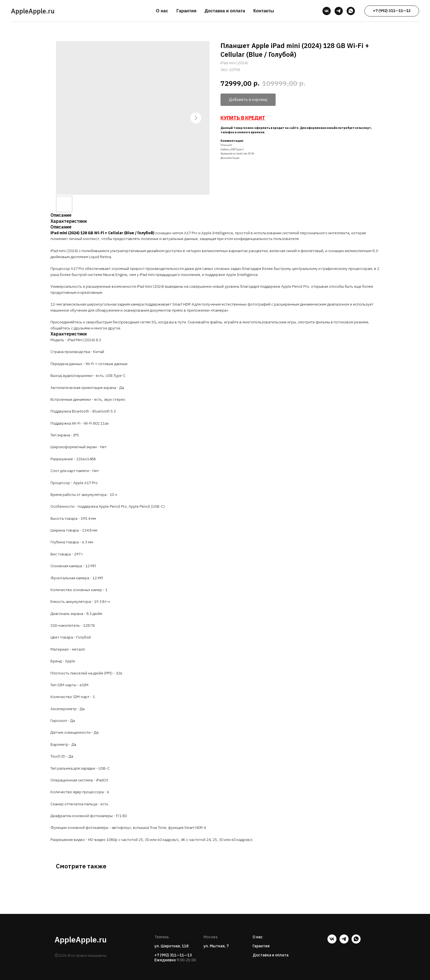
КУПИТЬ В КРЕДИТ (243, 118)
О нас (162, 11)
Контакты (264, 11)
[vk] (327, 11)
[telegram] (339, 11)
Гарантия (186, 11)
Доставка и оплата (225, 11)
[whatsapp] (351, 11)
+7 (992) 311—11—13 (173, 955)
